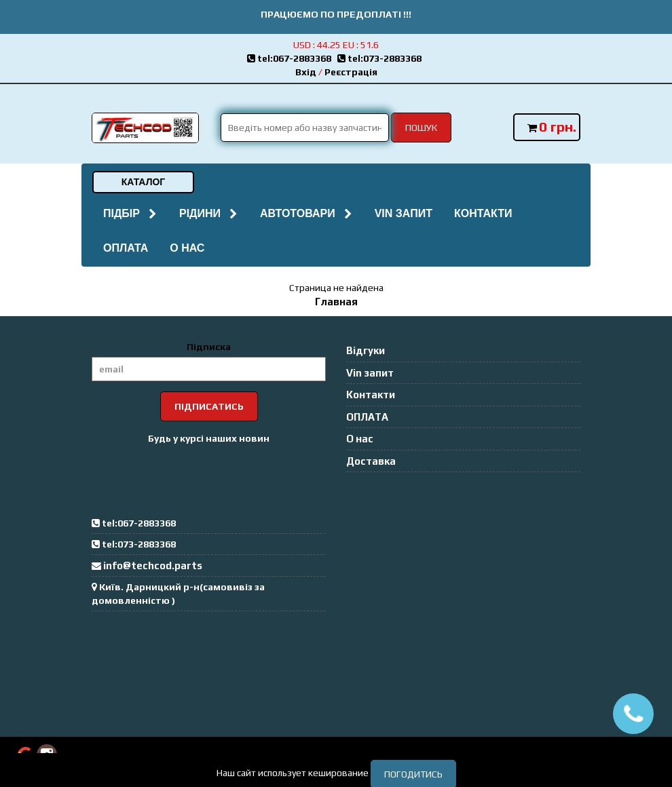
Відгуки (366, 350)
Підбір (130, 213)
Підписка (209, 347)
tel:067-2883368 (292, 58)
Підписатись (209, 406)
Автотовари (306, 213)
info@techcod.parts (153, 565)
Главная (336, 302)
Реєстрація (351, 72)
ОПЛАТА (126, 248)
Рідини (209, 213)
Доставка (371, 461)
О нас (187, 248)
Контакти (483, 213)
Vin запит (404, 213)
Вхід (306, 72)
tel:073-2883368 (381, 58)
